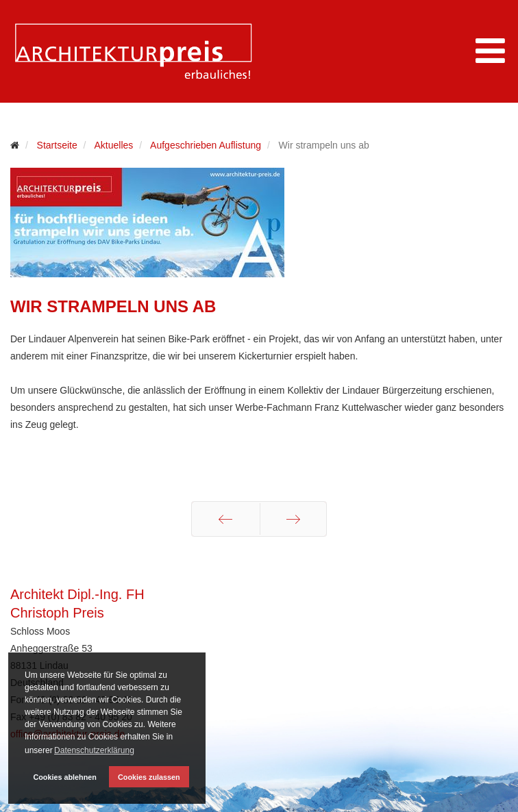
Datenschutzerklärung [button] (94, 750)
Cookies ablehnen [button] (64, 777)
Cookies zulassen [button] (149, 777)
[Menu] (491, 51)
